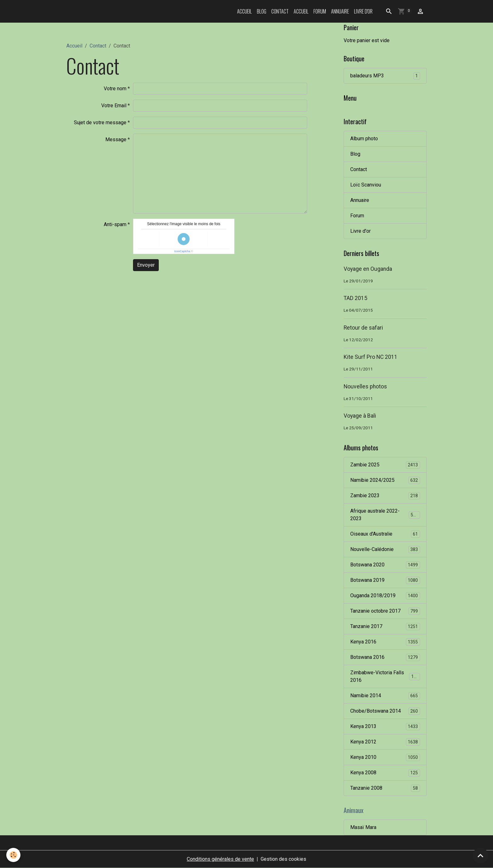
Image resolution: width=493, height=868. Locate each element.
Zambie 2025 (385, 465)
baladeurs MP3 (385, 76)
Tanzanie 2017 (385, 627)
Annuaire (340, 11)
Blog (262, 11)
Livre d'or (363, 11)
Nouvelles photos (365, 387)
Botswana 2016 (385, 657)
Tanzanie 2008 (385, 788)
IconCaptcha (182, 251)
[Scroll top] (480, 855)
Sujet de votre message (100, 122)
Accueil (244, 11)
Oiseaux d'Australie (385, 534)
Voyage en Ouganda (368, 269)
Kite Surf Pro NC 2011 (371, 357)
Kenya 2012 (385, 742)
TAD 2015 (355, 298)
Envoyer (146, 265)
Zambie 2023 (385, 496)
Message (116, 139)
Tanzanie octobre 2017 (385, 611)
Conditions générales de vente (220, 859)
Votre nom (115, 89)
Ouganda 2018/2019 (385, 596)
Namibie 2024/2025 (385, 480)
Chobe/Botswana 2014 (385, 711)
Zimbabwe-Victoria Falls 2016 (385, 676)
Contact (280, 11)
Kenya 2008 (385, 773)
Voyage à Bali (360, 416)
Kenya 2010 (385, 757)
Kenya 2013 (385, 727)
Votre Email (114, 106)
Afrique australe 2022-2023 (385, 515)
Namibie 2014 (385, 696)
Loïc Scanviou (366, 185)
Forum (320, 11)
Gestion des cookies (283, 859)
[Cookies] (13, 855)
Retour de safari (363, 328)
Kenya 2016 (385, 642)
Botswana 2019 (385, 580)
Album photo (364, 139)
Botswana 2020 (385, 565)
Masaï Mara (363, 827)
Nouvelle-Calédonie (385, 550)
